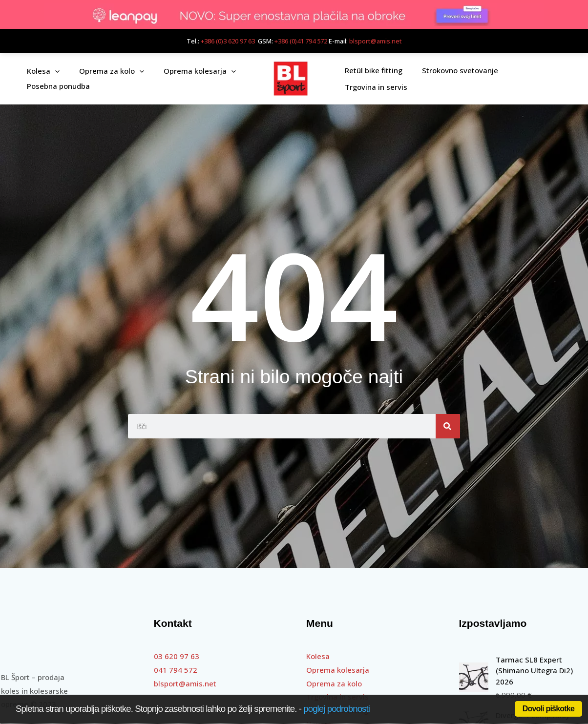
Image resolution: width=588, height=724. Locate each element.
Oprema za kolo (334, 683)
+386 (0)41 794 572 (301, 41)
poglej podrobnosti (336, 709)
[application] (52, 71)
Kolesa (318, 656)
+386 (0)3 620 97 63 (228, 41)
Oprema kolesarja (338, 670)
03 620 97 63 (177, 656)
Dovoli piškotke (548, 709)
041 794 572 (176, 670)
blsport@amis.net (376, 41)
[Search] (448, 426)
